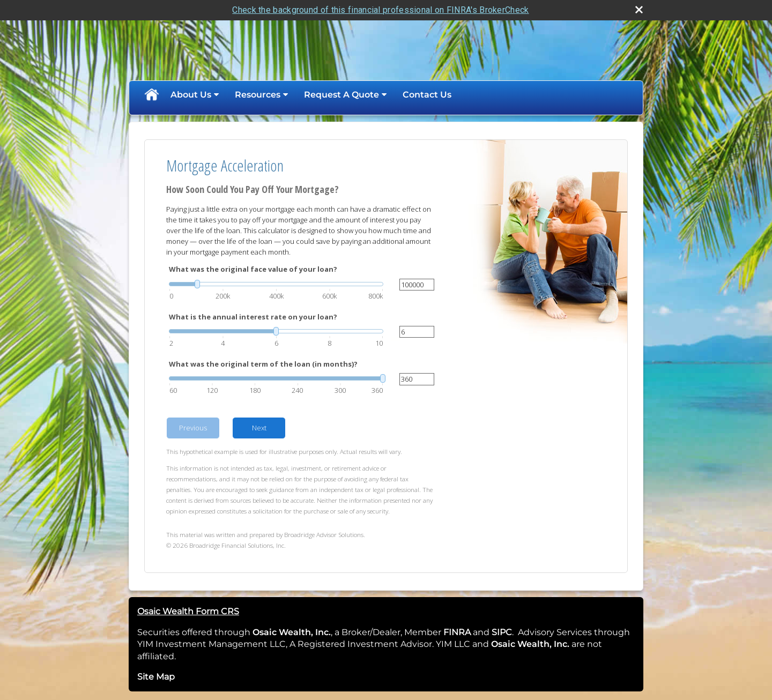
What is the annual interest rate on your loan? (253, 317)
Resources (258, 95)
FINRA (456, 632)
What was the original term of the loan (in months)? (263, 364)
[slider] (276, 284)
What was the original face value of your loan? (253, 269)
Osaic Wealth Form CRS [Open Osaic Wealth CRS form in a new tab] (188, 611)
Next (259, 428)
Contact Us (427, 95)
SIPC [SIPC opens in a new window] (502, 632)
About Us (191, 95)
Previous (193, 428)
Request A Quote (342, 95)
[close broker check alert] (639, 10)
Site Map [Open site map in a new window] (156, 677)
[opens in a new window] (472, 632)
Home (151, 95)
